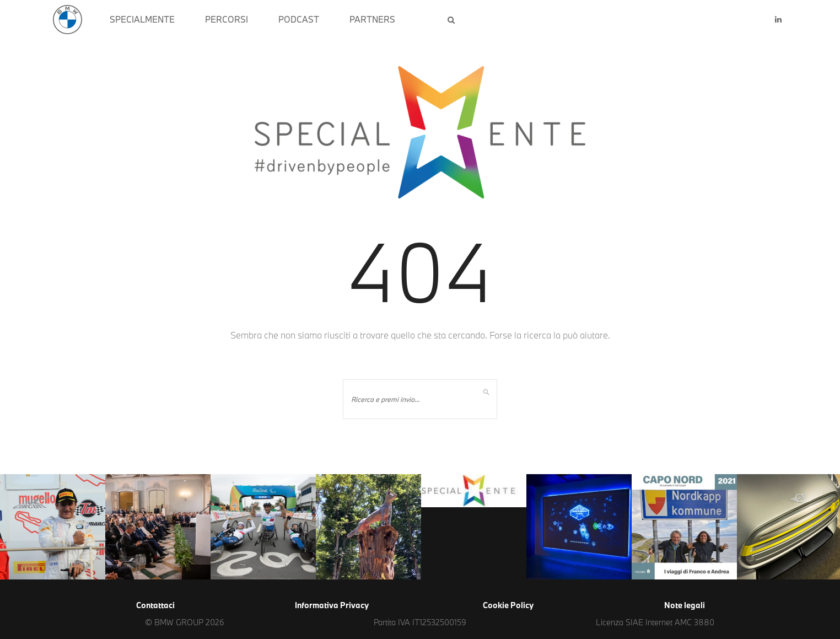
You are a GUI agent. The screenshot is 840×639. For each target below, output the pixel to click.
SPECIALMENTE (142, 19)
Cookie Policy (508, 605)
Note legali (685, 605)
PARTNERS (372, 19)
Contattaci (155, 605)
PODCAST (299, 19)
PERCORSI (227, 19)
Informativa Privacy (332, 605)
